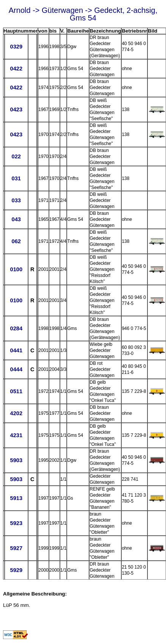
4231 (16, 435)
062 (16, 241)
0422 (16, 69)
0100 (16, 269)
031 (16, 178)
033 (16, 200)
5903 (16, 460)
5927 (16, 548)
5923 (16, 523)
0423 (16, 109)
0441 (16, 350)
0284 (16, 328)
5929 (16, 570)
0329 (16, 47)
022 (16, 156)
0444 (16, 369)
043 (16, 219)
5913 (16, 498)
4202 (16, 413)
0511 (16, 391)
